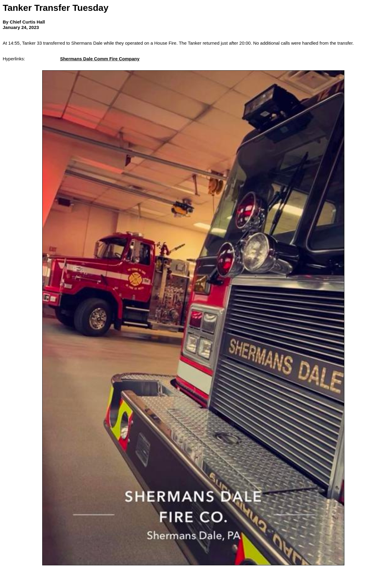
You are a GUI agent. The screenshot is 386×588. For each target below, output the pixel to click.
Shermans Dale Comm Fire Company (100, 59)
